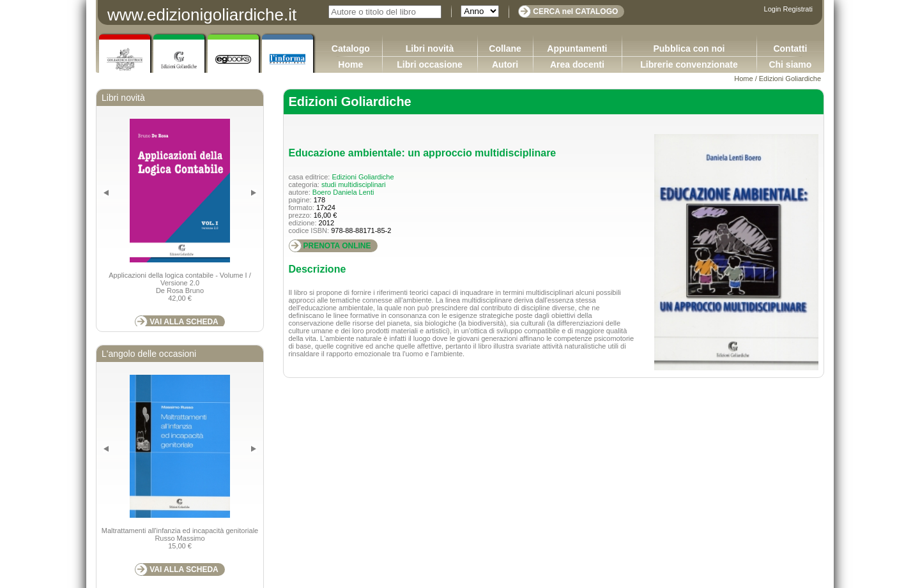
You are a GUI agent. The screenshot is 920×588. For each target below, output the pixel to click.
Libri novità (430, 49)
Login (773, 9)
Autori (505, 64)
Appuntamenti (577, 49)
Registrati (798, 9)
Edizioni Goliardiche (790, 79)
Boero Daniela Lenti (343, 192)
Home (350, 64)
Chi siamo (790, 64)
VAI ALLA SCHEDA (184, 322)
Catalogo (351, 49)
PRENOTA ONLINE (337, 246)
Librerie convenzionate (689, 64)
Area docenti (577, 64)
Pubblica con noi (689, 49)
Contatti (790, 49)
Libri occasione (430, 64)
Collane (505, 49)
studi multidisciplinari (354, 185)
